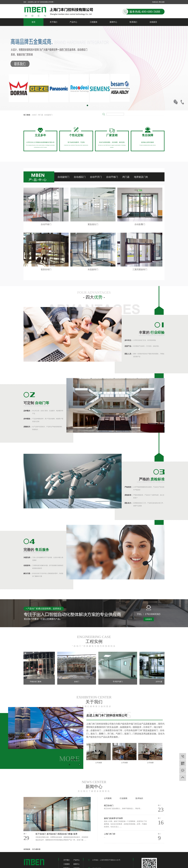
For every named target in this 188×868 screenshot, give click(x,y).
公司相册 (99, 763)
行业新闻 (123, 798)
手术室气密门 (119, 682)
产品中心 (73, 22)
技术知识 (139, 798)
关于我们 (53, 22)
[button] (84, 105)
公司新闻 (108, 798)
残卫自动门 (109, 805)
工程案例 (93, 22)
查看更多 (74, 760)
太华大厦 (160, 682)
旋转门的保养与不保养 (113, 818)
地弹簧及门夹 (141, 177)
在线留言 (153, 22)
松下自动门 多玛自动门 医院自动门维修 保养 (57, 834)
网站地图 (162, 2)
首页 (33, 22)
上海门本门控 (110, 834)
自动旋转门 (48, 115)
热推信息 (155, 2)
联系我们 (133, 22)
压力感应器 (36, 849)
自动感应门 (80, 177)
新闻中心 (113, 22)
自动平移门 (112, 177)
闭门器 (41, 115)
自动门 (35, 115)
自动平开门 (96, 177)
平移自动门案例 (37, 682)
